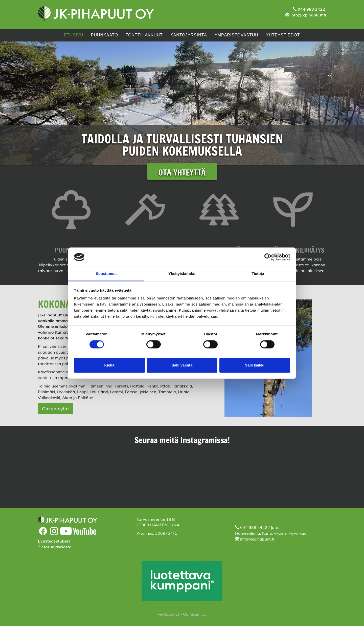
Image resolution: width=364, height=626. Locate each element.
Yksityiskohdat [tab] (182, 274)
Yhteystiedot (283, 35)
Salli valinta (182, 365)
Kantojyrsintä (189, 35)
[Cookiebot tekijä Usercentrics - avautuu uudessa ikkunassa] (268, 257)
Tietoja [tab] (258, 274)
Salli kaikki (255, 365)
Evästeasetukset (54, 541)
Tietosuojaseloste (55, 547)
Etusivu (74, 35)
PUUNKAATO (105, 35)
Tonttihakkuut (144, 35)
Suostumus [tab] (106, 274)
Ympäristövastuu (236, 35)
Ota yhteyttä (55, 409)
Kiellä (109, 365)
